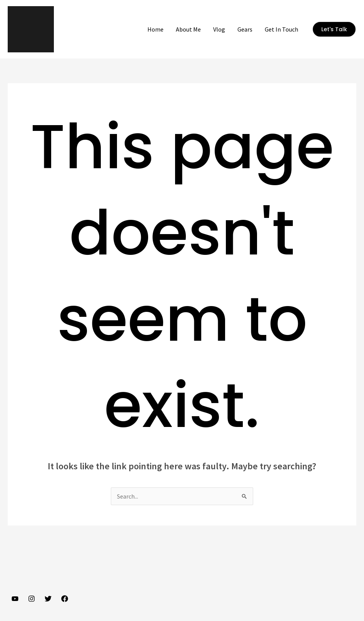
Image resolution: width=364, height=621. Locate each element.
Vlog (219, 29)
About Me (188, 29)
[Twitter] (48, 599)
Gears (245, 29)
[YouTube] (15, 599)
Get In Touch (281, 29)
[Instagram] (32, 599)
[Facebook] (65, 599)
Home (155, 29)
